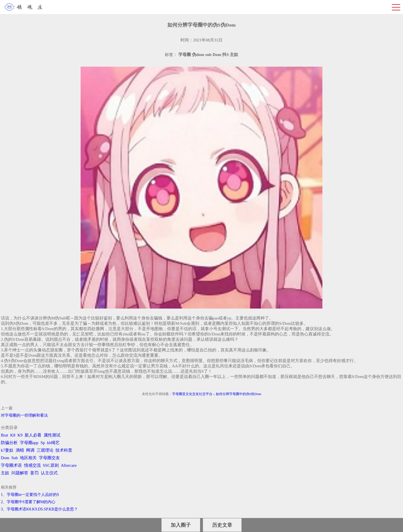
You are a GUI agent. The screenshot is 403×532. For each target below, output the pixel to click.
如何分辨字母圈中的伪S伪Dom (239, 394)
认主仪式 (49, 473)
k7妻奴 (7, 450)
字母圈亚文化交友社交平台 (192, 394)
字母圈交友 (49, 458)
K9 (20, 435)
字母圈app (29, 443)
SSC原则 (51, 465)
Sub (15, 458)
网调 (30, 450)
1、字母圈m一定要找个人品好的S (30, 495)
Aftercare (69, 465)
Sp (43, 443)
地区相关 (28, 458)
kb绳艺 (53, 443)
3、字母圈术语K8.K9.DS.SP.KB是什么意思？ (39, 509)
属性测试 (52, 435)
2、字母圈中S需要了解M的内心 (28, 502)
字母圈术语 (11, 465)
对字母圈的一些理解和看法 (24, 415)
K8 (13, 435)
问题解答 (20, 473)
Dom (5, 458)
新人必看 (33, 435)
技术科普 (64, 450)
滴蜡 (20, 450)
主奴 (5, 473)
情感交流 (32, 465)
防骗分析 (9, 443)
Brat (4, 435)
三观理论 (45, 450)
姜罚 (34, 473)
